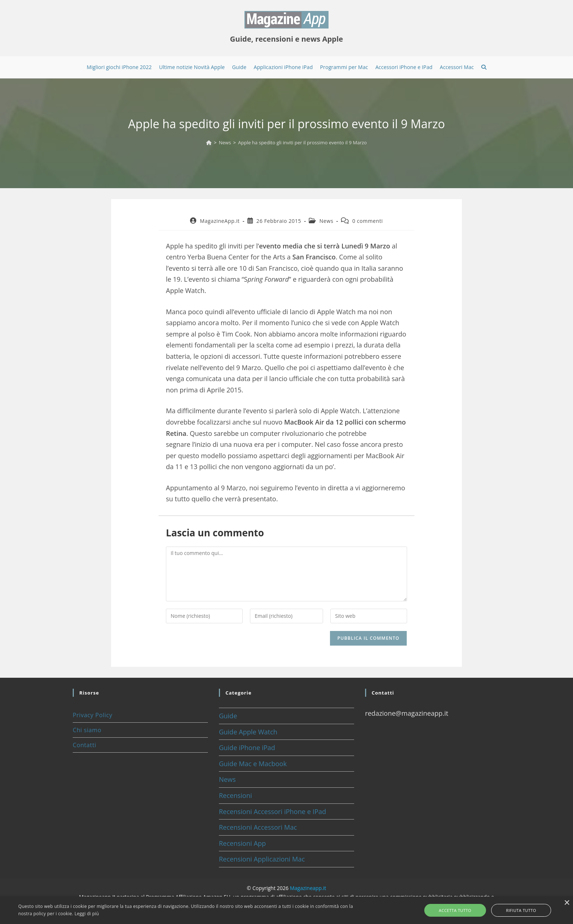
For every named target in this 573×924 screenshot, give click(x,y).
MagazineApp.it (220, 221)
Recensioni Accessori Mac (258, 827)
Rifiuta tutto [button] (513, 910)
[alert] (286, 910)
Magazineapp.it (308, 888)
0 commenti (368, 221)
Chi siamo (87, 730)
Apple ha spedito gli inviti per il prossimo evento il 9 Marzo (303, 142)
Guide (228, 716)
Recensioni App (242, 843)
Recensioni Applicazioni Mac (262, 859)
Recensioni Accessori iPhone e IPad (272, 811)
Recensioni (236, 795)
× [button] (567, 903)
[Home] (209, 142)
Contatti (84, 745)
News (326, 221)
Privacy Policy (92, 715)
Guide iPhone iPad (247, 748)
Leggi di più (87, 914)
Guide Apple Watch (248, 732)
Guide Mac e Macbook (253, 764)
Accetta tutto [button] (464, 910)
